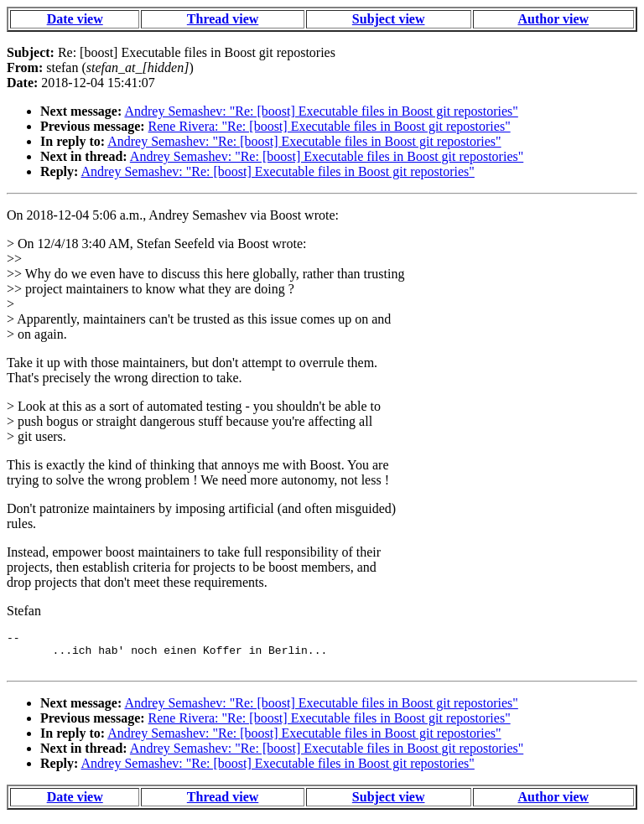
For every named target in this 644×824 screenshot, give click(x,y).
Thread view (223, 19)
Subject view (389, 19)
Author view (554, 19)
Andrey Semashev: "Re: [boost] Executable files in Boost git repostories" (321, 111)
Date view (75, 19)
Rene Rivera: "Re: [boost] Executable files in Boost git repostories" (330, 126)
